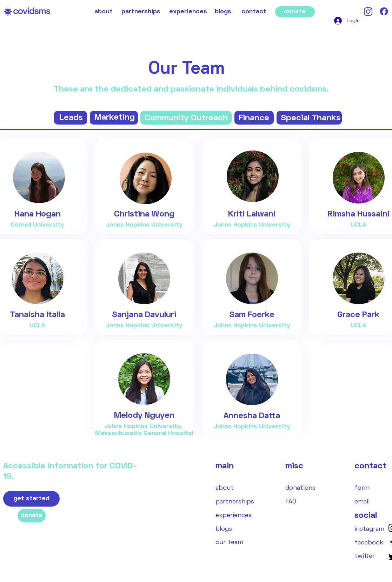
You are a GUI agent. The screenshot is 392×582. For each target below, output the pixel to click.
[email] (362, 502)
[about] (104, 12)
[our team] (229, 543)
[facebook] (369, 543)
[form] (362, 488)
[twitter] (365, 556)
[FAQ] (291, 502)
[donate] (295, 12)
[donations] (300, 488)
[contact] (254, 12)
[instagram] (369, 529)
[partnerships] (141, 12)
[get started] (31, 499)
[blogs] (223, 12)
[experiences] (188, 12)
